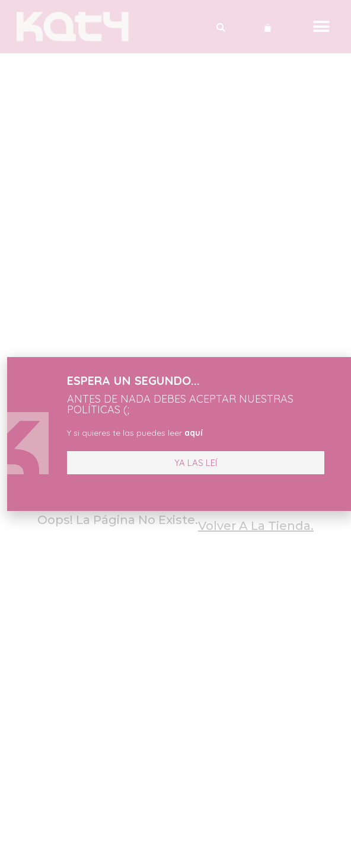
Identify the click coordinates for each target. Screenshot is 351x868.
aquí (175, 433)
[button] (177, 463)
